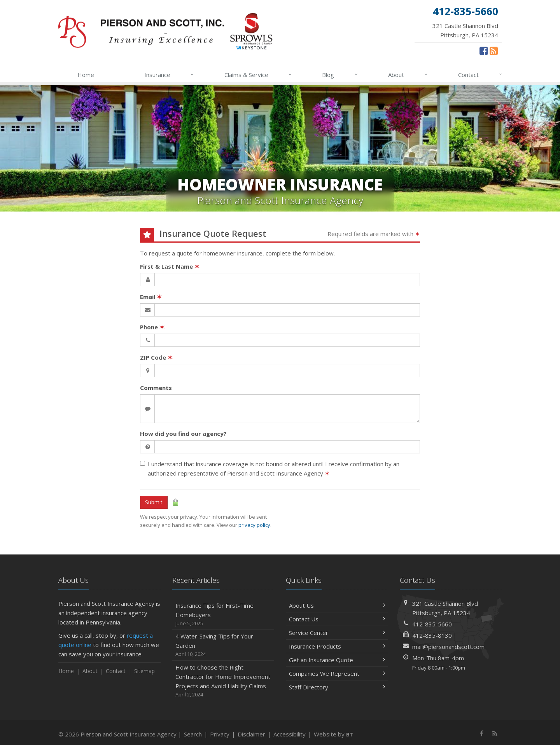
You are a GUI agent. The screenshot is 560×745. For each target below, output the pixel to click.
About (408, 75)
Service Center (337, 633)
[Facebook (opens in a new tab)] (484, 51)
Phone (152, 327)
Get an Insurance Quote (337, 660)
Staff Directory (337, 687)
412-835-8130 (432, 635)
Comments (156, 388)
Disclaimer (251, 734)
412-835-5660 (432, 624)
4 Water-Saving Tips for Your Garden (223, 645)
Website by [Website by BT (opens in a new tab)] (333, 734)
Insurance (169, 75)
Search (193, 734)
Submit (154, 502)
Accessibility (290, 734)
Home (86, 75)
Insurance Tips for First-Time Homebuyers (223, 615)
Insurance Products (337, 646)
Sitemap (144, 671)
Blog (340, 75)
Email (151, 297)
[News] (494, 51)
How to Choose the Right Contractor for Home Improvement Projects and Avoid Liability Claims (223, 681)
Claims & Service (258, 75)
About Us (337, 605)
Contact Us (337, 619)
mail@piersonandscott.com (448, 647)
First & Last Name (170, 266)
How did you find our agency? (183, 434)
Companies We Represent (337, 673)
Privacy (220, 734)
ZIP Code (156, 357)
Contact (480, 75)
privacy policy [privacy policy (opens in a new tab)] (254, 525)
